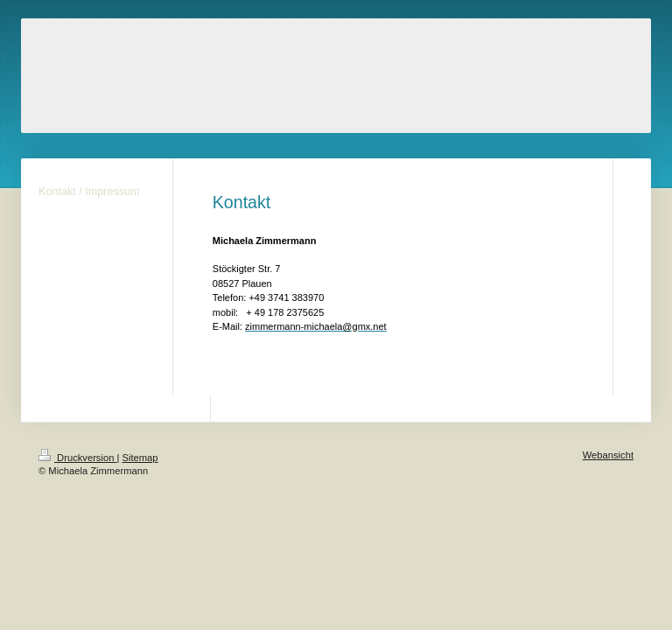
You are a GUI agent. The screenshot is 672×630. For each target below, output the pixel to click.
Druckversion (78, 458)
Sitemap (140, 458)
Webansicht (608, 455)
